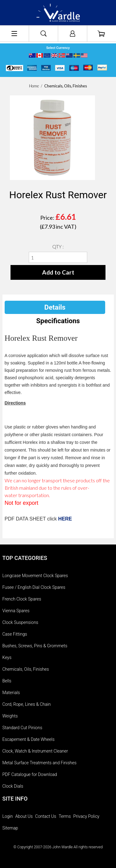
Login (8, 816)
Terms (65, 816)
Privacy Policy (86, 816)
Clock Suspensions (20, 622)
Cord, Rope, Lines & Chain (27, 704)
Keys (7, 657)
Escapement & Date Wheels (29, 739)
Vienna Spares (16, 611)
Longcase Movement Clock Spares (35, 576)
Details (55, 307)
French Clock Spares (22, 599)
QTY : (58, 246)
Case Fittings (15, 634)
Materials (11, 693)
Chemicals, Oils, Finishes (26, 669)
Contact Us (46, 816)
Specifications (58, 321)
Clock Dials (13, 786)
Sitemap (10, 828)
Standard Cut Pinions (22, 728)
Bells (7, 681)
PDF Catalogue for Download (30, 774)
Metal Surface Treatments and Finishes (40, 763)
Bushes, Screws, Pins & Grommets (35, 646)
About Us (24, 816)
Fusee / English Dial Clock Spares (34, 587)
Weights (10, 716)
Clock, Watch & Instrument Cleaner (35, 751)
